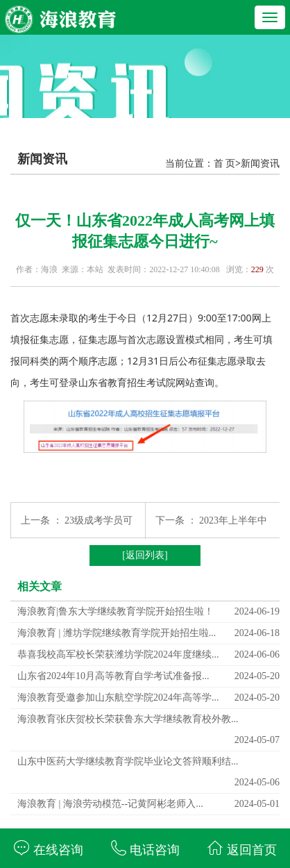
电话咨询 (145, 848)
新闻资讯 (260, 164)
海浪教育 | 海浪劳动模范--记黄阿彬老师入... (110, 804)
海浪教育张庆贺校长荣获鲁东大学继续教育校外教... (128, 719)
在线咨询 (48, 848)
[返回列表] (145, 555)
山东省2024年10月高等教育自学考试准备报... (113, 676)
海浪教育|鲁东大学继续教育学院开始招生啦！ (116, 611)
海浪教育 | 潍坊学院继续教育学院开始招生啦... (117, 633)
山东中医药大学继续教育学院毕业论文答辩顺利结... (128, 761)
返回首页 (242, 848)
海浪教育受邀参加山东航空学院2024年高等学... (118, 698)
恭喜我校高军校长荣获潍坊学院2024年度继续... (118, 654)
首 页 (225, 164)
